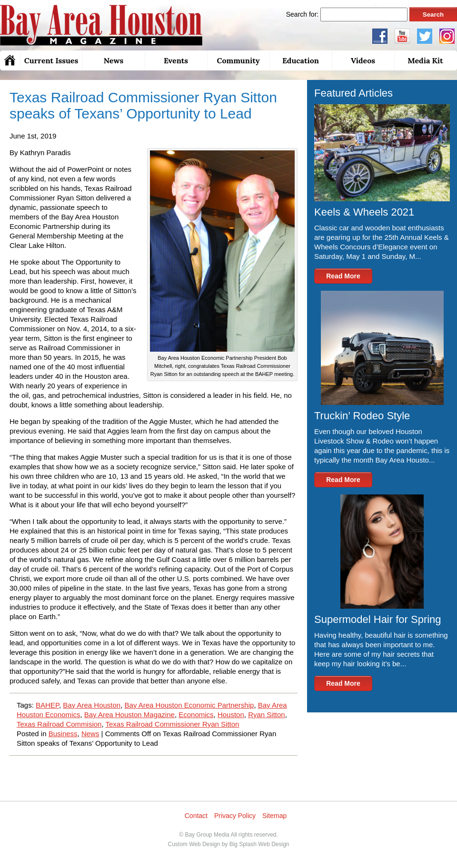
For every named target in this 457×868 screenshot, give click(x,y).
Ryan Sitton (267, 715)
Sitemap (274, 816)
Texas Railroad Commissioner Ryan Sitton (172, 724)
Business (63, 734)
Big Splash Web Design (259, 844)
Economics (196, 715)
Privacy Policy (235, 816)
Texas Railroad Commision (59, 724)
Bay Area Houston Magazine (129, 715)
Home (10, 60)
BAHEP (47, 705)
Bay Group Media (207, 835)
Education (301, 60)
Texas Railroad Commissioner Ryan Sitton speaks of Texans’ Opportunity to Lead (143, 105)
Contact (196, 816)
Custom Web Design (194, 844)
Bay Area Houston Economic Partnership (189, 705)
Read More (343, 276)
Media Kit (425, 60)
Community (238, 60)
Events (176, 60)
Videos (363, 60)
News (114, 60)
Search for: (302, 14)
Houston (231, 715)
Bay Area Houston (92, 705)
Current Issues (51, 60)
